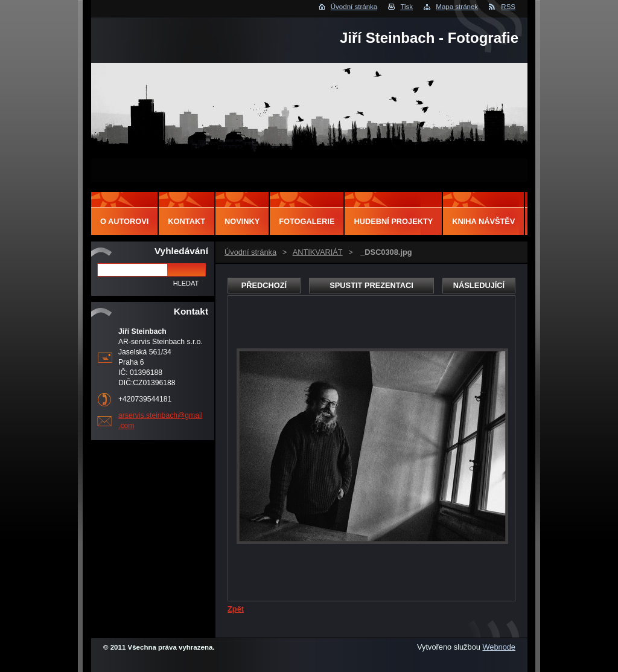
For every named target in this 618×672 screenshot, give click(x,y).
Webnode (499, 647)
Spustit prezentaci (371, 285)
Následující (479, 285)
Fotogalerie (307, 221)
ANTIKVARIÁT (318, 252)
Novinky (242, 221)
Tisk (406, 7)
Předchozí (264, 285)
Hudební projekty (393, 221)
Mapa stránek (457, 7)
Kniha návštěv (483, 221)
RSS (508, 7)
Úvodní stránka (354, 7)
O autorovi (124, 221)
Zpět (236, 609)
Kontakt (186, 221)
